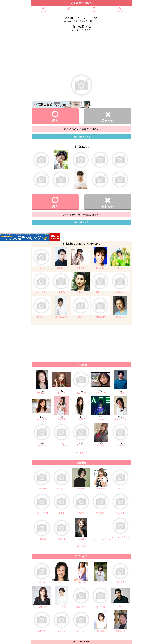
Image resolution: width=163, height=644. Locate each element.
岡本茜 (81, 539)
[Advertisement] (81, 53)
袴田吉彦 (100, 292)
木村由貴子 (101, 513)
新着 (94, 10)
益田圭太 (120, 513)
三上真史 (81, 317)
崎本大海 (81, 268)
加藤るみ (101, 631)
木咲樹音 (120, 582)
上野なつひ (81, 582)
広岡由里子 (42, 488)
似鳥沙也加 (62, 445)
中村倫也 (120, 393)
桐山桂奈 (42, 445)
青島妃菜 (101, 582)
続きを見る (81, 452)
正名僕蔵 (42, 539)
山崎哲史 (62, 539)
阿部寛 (120, 607)
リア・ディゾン (42, 513)
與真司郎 (100, 268)
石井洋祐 (42, 631)
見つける (120, 10)
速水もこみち (61, 317)
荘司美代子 (81, 631)
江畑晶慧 (120, 488)
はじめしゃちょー (120, 268)
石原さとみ (42, 419)
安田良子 (62, 631)
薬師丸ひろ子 (120, 419)
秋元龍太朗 (100, 317)
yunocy (101, 419)
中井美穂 (62, 607)
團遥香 (81, 513)
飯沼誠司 (120, 317)
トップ (43, 10)
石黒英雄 (81, 292)
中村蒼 (41, 268)
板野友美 (62, 393)
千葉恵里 (62, 419)
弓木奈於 (101, 445)
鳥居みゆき (120, 292)
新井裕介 (41, 317)
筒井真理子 (42, 393)
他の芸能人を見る (81, 137)
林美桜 (42, 582)
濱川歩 (120, 445)
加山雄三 (81, 445)
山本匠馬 (41, 292)
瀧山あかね (81, 393)
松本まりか (101, 393)
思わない (108, 117)
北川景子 (81, 419)
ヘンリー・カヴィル (101, 539)
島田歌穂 (42, 607)
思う (55, 117)
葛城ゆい (62, 582)
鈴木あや (101, 488)
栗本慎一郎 (120, 631)
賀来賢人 (61, 268)
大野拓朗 (61, 292)
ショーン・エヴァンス (120, 538)
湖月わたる (101, 607)
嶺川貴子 (81, 488)
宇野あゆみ (62, 488)
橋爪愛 (62, 513)
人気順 (69, 10)
